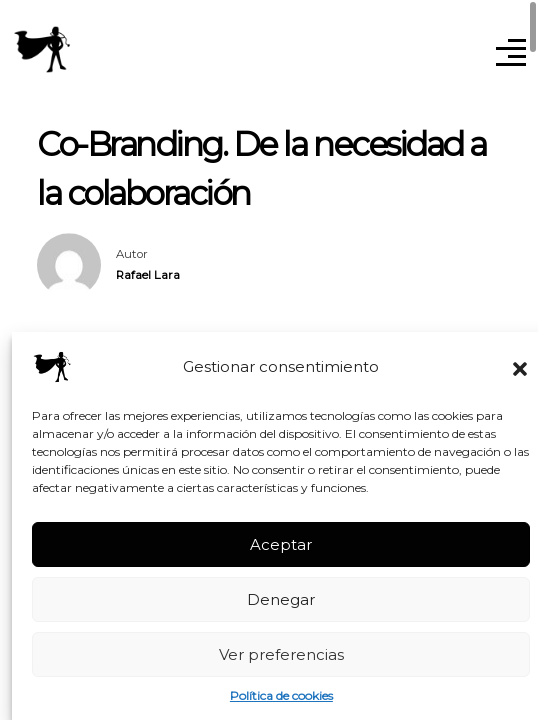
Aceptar (281, 544)
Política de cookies (281, 695)
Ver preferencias (281, 654)
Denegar (281, 599)
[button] (520, 367)
